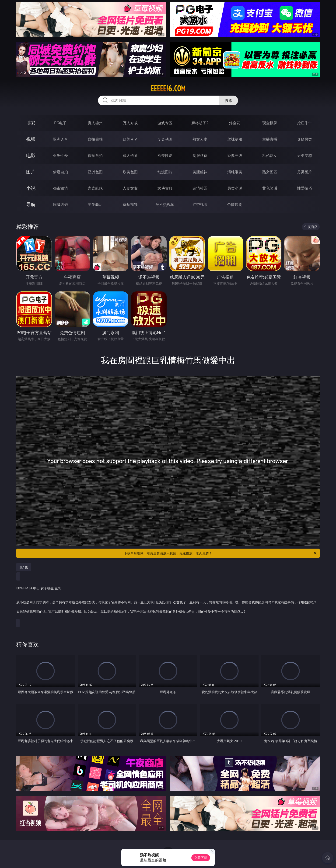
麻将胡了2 (200, 123)
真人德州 (95, 123)
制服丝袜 (200, 156)
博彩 (31, 123)
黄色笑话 (270, 188)
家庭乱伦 (95, 188)
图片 (31, 172)
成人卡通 (130, 156)
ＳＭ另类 (304, 139)
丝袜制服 (235, 139)
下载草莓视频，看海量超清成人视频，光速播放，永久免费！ (221, 553)
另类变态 (304, 156)
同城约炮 (60, 204)
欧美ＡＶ (130, 139)
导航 (31, 204)
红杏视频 (200, 204)
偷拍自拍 (95, 156)
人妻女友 (130, 188)
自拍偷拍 (95, 139)
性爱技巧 (304, 188)
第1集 (24, 567)
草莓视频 (130, 204)
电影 (31, 155)
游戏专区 (165, 123)
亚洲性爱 (60, 156)
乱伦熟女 (270, 156)
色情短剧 (235, 204)
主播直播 (270, 139)
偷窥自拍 (60, 172)
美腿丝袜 (200, 172)
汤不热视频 (165, 204)
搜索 (229, 100)
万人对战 (130, 123)
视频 (31, 139)
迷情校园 (200, 188)
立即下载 (201, 858)
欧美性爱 (165, 156)
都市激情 (60, 188)
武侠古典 (165, 188)
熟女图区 (270, 172)
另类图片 (304, 172)
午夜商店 (95, 204)
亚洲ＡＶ (60, 139)
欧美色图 (130, 172)
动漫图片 (165, 172)
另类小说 (235, 188)
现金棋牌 (270, 123)
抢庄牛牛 (304, 123)
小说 (31, 188)
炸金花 (235, 123)
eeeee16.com (168, 89)
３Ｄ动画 (165, 139)
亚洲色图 (95, 172)
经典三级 (235, 156)
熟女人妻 (200, 139)
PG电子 (60, 123)
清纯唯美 (235, 172)
